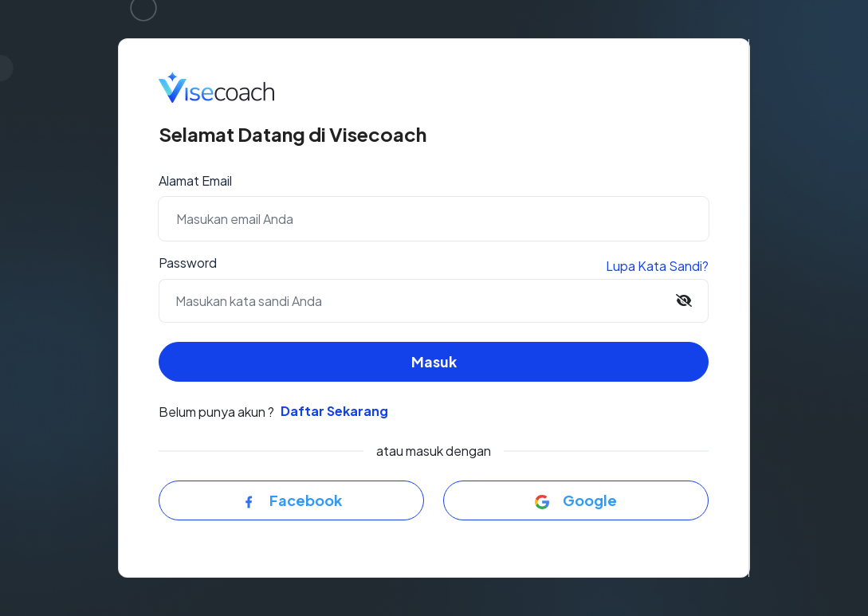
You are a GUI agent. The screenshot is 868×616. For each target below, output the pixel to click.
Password (188, 263)
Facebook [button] (292, 500)
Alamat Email (195, 180)
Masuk (434, 361)
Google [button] (576, 500)
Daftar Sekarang (334, 411)
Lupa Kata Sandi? (657, 266)
